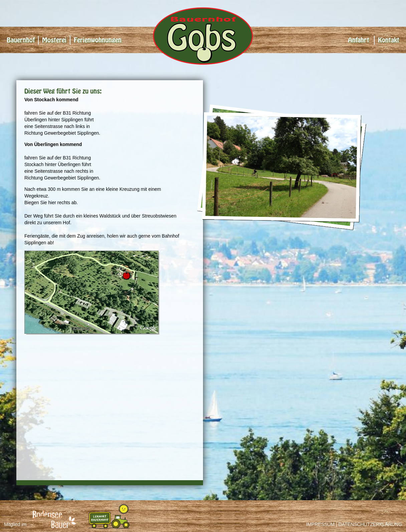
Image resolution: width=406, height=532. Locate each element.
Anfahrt (359, 40)
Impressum (320, 524)
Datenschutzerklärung (370, 524)
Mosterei (54, 40)
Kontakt (389, 40)
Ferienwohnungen (98, 40)
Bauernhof (21, 40)
